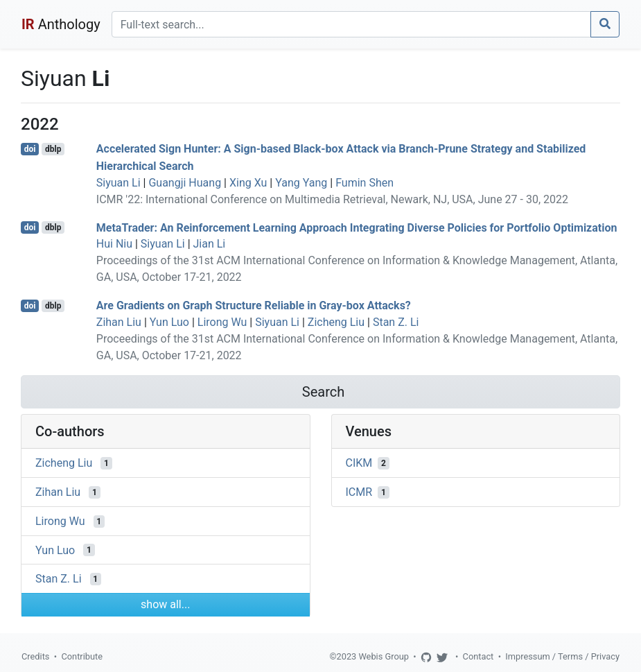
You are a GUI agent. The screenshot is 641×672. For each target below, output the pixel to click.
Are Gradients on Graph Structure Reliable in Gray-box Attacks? (254, 305)
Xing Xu (248, 183)
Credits (35, 656)
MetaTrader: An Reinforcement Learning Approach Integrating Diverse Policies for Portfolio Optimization (357, 227)
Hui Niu (114, 244)
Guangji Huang (185, 183)
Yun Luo (169, 322)
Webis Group (384, 656)
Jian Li (210, 244)
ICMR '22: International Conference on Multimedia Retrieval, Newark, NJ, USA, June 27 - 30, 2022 (332, 199)
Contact (478, 656)
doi (30, 149)
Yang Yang (301, 183)
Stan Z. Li (396, 322)
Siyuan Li (118, 183)
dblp (53, 149)
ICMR (359, 492)
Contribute (82, 656)
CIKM (359, 463)
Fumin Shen (365, 183)
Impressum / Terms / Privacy (562, 656)
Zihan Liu (119, 322)
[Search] (351, 24)
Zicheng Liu (336, 322)
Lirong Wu (222, 322)
